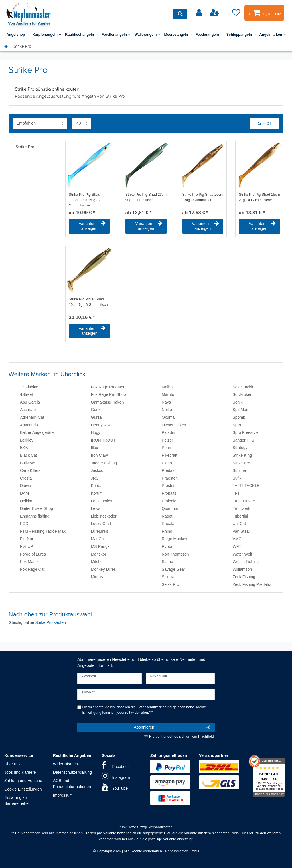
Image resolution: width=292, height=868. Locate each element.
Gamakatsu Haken (108, 402)
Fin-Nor (27, 539)
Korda (96, 486)
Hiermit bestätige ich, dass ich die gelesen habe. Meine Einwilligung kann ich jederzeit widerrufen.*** (144, 710)
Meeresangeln (178, 35)
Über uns (12, 764)
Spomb (239, 417)
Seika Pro (170, 584)
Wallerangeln (147, 35)
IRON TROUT (103, 440)
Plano (167, 463)
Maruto (168, 394)
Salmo (167, 562)
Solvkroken (243, 394)
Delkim (26, 501)
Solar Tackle (244, 387)
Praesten (170, 478)
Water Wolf (242, 554)
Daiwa (26, 486)
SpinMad (241, 410)
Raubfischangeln (81, 35)
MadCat (98, 539)
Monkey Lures (104, 569)
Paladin (168, 432)
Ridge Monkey (175, 539)
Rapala (168, 524)
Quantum (170, 508)
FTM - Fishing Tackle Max (43, 531)
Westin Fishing (246, 562)
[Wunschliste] (234, 13)
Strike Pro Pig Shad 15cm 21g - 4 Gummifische (259, 197)
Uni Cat (239, 524)
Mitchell (98, 562)
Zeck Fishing (244, 577)
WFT (237, 546)
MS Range (100, 546)
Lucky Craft (101, 524)
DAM (24, 493)
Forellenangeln (116, 35)
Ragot (167, 516)
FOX (24, 524)
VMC (237, 539)
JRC (95, 478)
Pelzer (167, 440)
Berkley (27, 440)
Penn (166, 448)
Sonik (238, 402)
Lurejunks (100, 531)
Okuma (168, 417)
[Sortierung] (40, 123)
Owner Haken (174, 425)
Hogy (96, 432)
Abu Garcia (30, 402)
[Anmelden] (200, 13)
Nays (166, 402)
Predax (168, 470)
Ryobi (167, 546)
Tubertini (240, 516)
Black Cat (29, 455)
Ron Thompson (175, 554)
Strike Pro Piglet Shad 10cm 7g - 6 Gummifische (89, 302)
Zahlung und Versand (23, 781)
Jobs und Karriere (20, 772)
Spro (237, 425)
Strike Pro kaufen (50, 622)
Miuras (97, 577)
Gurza (96, 417)
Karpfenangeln (47, 35)
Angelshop (17, 35)
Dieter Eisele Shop (36, 508)
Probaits (169, 493)
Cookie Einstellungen (23, 789)
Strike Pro (25, 147)
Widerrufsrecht (66, 764)
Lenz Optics (102, 501)
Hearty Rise (101, 425)
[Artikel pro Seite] (82, 123)
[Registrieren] (215, 13)
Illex (95, 448)
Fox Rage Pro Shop (109, 394)
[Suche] (180, 14)
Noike (167, 410)
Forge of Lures (33, 554)
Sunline (239, 470)
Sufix (237, 478)
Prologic (169, 501)
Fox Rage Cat (32, 569)
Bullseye (28, 463)
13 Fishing (29, 387)
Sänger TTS (243, 440)
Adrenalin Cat (32, 417)
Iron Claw (99, 455)
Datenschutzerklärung (72, 772)
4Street (26, 394)
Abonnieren (172, 727)
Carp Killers (30, 470)
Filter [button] (264, 123)
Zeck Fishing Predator (252, 584)
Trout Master (244, 501)
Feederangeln (209, 35)
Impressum (63, 795)
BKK (24, 448)
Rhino (167, 531)
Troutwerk (242, 508)
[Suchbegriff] (117, 14)
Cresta (26, 478)
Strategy (240, 448)
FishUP (27, 546)
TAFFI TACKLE (246, 486)
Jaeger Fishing (104, 463)
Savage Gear (174, 569)
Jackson (98, 470)
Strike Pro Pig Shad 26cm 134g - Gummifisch (203, 197)
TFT (236, 493)
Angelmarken (273, 35)
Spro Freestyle (246, 432)
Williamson (242, 569)
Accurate (28, 410)
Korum (97, 493)
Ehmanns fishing (35, 516)
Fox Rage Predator (108, 387)
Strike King (242, 455)
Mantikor (99, 554)
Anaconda (29, 425)
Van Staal (241, 531)
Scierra (168, 577)
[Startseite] (6, 46)
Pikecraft (169, 455)
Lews (96, 508)
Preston (169, 486)
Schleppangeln (241, 35)
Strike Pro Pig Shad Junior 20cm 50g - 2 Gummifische (85, 199)
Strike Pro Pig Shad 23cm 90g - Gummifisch (146, 197)
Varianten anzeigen (92, 226)
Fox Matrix (29, 562)
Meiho (167, 387)
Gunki (96, 410)
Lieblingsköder (104, 516)
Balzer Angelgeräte (37, 432)
